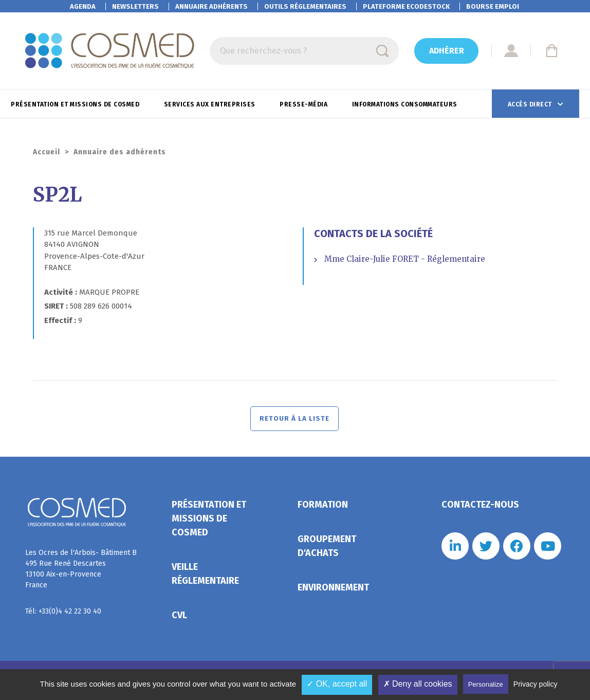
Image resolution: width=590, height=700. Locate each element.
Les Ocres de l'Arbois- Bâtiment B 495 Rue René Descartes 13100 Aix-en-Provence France (81, 572)
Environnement (333, 591)
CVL (179, 619)
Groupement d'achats (327, 550)
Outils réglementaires (305, 6)
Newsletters (135, 6)
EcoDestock (406, 6)
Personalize (486, 684)
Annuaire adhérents (211, 6)
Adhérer (447, 51)
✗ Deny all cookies (418, 684)
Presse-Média (305, 104)
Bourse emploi (493, 6)
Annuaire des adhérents (120, 152)
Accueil (47, 152)
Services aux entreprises (211, 104)
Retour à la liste (295, 420)
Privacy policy (536, 684)
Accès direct (531, 104)
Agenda (83, 6)
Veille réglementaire (205, 577)
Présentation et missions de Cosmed (76, 104)
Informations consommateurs (406, 104)
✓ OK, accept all (337, 684)
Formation (323, 508)
